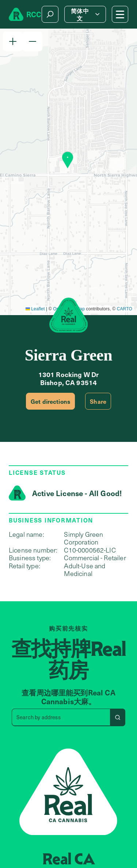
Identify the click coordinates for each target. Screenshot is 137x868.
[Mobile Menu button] (120, 14)
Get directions (50, 401)
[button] (13, 41)
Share (98, 401)
